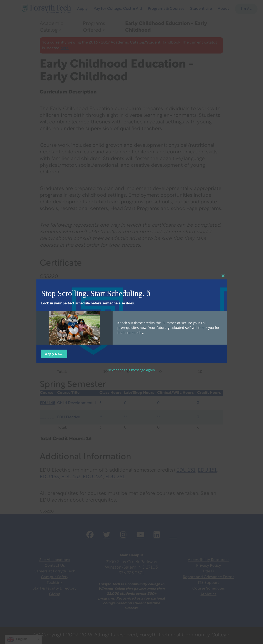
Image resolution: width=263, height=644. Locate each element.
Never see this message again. (132, 370)
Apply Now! (54, 354)
